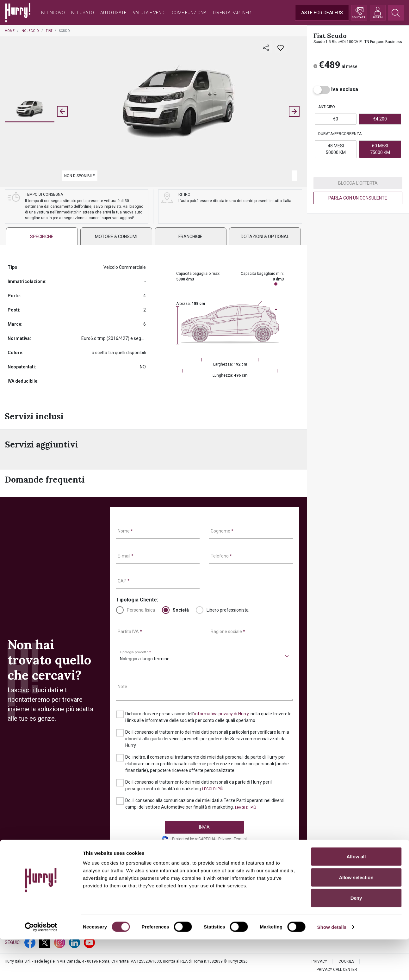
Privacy (225, 839)
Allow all (356, 897)
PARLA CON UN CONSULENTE (358, 198)
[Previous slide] (62, 111)
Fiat (49, 31)
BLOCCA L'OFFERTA (358, 183)
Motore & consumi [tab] (116, 237)
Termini (240, 839)
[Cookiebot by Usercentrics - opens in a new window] (41, 968)
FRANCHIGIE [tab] (190, 237)
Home (10, 31)
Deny (356, 938)
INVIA (204, 827)
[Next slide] (294, 111)
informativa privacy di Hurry (221, 714)
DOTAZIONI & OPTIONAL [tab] (265, 237)
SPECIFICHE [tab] (42, 237)
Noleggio (30, 31)
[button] (30, 110)
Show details (332, 968)
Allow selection (356, 918)
